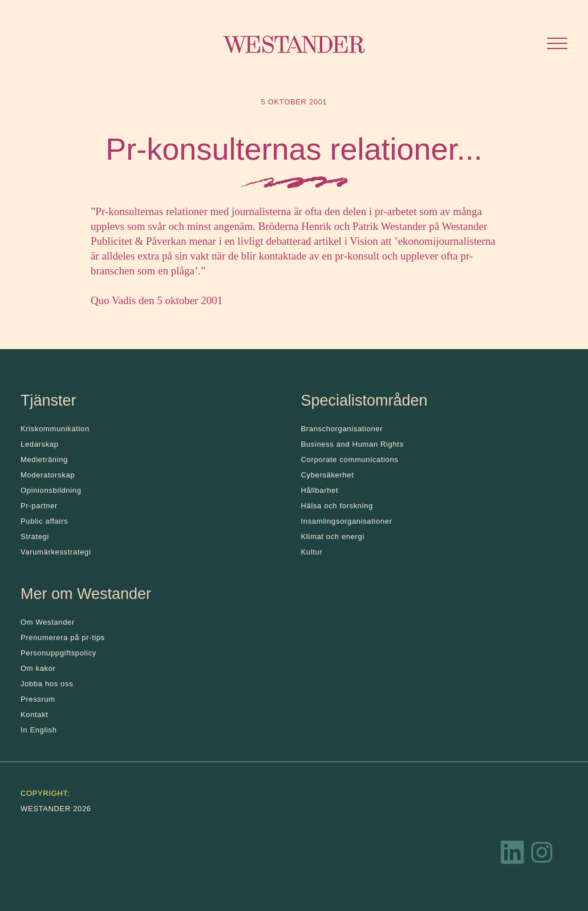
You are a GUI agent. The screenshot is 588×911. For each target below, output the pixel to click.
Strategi (35, 537)
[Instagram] (542, 855)
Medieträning (44, 459)
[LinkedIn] (513, 855)
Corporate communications (350, 459)
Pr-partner (39, 506)
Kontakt (35, 714)
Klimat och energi (333, 537)
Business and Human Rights (352, 444)
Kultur (312, 552)
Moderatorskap (48, 475)
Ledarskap (40, 444)
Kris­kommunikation (55, 429)
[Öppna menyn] (557, 45)
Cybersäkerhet (328, 475)
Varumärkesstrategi (56, 552)
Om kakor (38, 668)
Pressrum (38, 699)
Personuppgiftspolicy (58, 653)
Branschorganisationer (342, 429)
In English (39, 730)
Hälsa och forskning (337, 506)
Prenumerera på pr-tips (63, 637)
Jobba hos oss (47, 684)
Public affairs (44, 521)
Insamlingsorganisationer (347, 521)
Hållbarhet (320, 490)
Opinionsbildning (51, 490)
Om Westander (48, 622)
